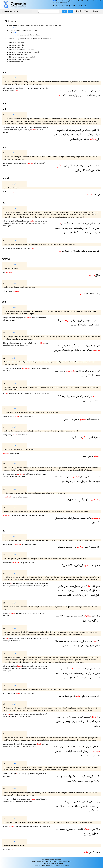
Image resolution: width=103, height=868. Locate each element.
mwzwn (6, 615)
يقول (82, 251)
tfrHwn (24, 476)
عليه (74, 781)
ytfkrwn (46, 586)
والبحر (64, 802)
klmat (44, 88)
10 (4, 333)
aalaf (42, 318)
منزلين (73, 325)
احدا (75, 134)
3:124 (14, 307)
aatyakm (7, 476)
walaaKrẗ (33, 744)
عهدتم (88, 130)
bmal (26, 474)
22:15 (14, 734)
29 (4, 789)
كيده (90, 755)
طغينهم (69, 547)
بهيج (86, 833)
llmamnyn (12, 318)
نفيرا (83, 375)
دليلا (69, 781)
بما (80, 437)
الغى (77, 565)
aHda (10, 130)
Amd (7, 192)
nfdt (11, 801)
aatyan (34, 474)
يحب (81, 139)
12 (4, 383)
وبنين (56, 371)
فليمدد (75, 223)
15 (4, 445)
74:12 (14, 283)
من (83, 130)
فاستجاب (77, 166)
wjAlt (5, 291)
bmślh (12, 90)
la (28, 563)
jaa (8, 474)
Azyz (27, 801)
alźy (11, 435)
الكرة (84, 371)
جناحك (75, 645)
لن (84, 746)
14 (4, 427)
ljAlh (30, 774)
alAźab (16, 223)
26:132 (14, 427)
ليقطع (69, 751)
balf (35, 163)
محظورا (86, 400)
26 (4, 704)
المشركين (76, 130)
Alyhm (19, 368)
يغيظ (83, 755)
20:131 (14, 704)
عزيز (97, 810)
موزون (85, 620)
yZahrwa (46, 127)
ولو (75, 95)
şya (39, 127)
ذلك (80, 595)
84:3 (13, 841)
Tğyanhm (27, 544)
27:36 (14, 464)
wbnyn (39, 368)
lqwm (41, 586)
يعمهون (62, 547)
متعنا (75, 641)
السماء (78, 751)
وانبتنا (63, 616)
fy (4, 192)
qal (16, 474)
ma (46, 221)
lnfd (28, 88)
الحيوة (91, 721)
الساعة (58, 228)
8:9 (13, 153)
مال (71, 419)
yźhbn (24, 746)
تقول (95, 320)
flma (5, 474)
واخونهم (95, 565)
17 (4, 489)
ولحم (81, 499)
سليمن (87, 477)
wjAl (19, 583)
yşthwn (28, 497)
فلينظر (62, 751)
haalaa (12, 393)
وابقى (97, 726)
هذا (60, 345)
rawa (43, 221)
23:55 (14, 408)
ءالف (91, 325)
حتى (97, 228)
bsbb (44, 744)
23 (4, 628)
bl (11, 476)
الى (98, 139)
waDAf (6, 226)
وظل (97, 275)
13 (4, 408)
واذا (97, 852)
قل (98, 91)
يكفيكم (75, 320)
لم (67, 130)
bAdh (41, 799)
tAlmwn (24, 435)
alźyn (8, 127)
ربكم (84, 166)
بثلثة (97, 325)
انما (89, 419)
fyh (15, 717)
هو (84, 232)
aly (47, 744)
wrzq (19, 717)
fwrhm (32, 343)
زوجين (71, 590)
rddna (8, 368)
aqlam (24, 799)
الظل (74, 776)
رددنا (94, 371)
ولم (94, 134)
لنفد (64, 91)
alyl (21, 586)
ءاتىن (60, 477)
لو (95, 91)
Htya (36, 221)
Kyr (41, 474)
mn (17, 127)
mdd (15, 28)
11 (4, 358)
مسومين (58, 350)
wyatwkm (23, 343)
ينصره (79, 746)
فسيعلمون (95, 232)
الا (98, 130)
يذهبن (96, 755)
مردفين (79, 170)
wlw (5, 90)
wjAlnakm (45, 368)
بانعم (90, 456)
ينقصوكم (61, 130)
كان (92, 91)
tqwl (7, 318)
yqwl (14, 248)
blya (5, 343)
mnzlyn (12, 320)
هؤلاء (89, 396)
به (78, 419)
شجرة (75, 802)
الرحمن (65, 223)
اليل (97, 595)
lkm (23, 163)
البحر (87, 91)
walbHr (29, 799)
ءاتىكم (87, 481)
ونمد (77, 251)
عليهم (78, 371)
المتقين (74, 139)
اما (75, 228)
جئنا (71, 95)
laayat (37, 586)
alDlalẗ (15, 221)
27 (4, 734)
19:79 (14, 240)
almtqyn (6, 132)
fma (30, 474)
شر (81, 232)
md (3, 531)
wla (38, 638)
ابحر (83, 806)
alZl (20, 774)
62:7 (54, 1)
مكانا (76, 232)
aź (4, 163)
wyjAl (24, 515)
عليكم (81, 134)
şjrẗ (21, 799)
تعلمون (75, 437)
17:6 (13, 358)
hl (21, 746)
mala (11, 291)
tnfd (40, 88)
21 (4, 573)
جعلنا (87, 781)
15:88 (14, 628)
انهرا (93, 522)
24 (4, 653)
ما (86, 228)
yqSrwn (31, 563)
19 (4, 536)
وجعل (77, 586)
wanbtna (33, 613)
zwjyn (9, 586)
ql (4, 88)
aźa (39, 221)
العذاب (69, 228)
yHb (43, 130)
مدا (59, 668)
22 (4, 603)
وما (63, 396)
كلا (98, 251)
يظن (90, 746)
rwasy (26, 583)
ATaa (25, 393)
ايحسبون (95, 419)
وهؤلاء (82, 396)
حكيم (92, 810)
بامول (62, 371)
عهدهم (58, 134)
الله (85, 139)
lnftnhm (11, 717)
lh (23, 221)
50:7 (13, 819)
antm (13, 476)
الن (81, 320)
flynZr (18, 746)
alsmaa (6, 746)
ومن (97, 590)
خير (97, 481)
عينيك (88, 641)
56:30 (14, 265)
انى (66, 166)
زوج (91, 833)
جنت (65, 518)
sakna (34, 774)
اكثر (88, 375)
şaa (26, 774)
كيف (82, 776)
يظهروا (88, 134)
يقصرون (66, 565)
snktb (8, 248)
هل (57, 751)
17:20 (14, 383)
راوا (89, 228)
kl (39, 583)
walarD (6, 613)
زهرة (97, 721)
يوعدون (80, 228)
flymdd (20, 221)
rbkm (14, 163)
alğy (23, 563)
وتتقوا (82, 345)
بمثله (65, 95)
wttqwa (17, 343)
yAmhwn (33, 544)
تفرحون (64, 481)
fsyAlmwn (32, 223)
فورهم (65, 345)
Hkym (31, 801)
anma (13, 416)
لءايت (74, 595)
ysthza (9, 544)
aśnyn (13, 586)
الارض (84, 586)
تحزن (97, 645)
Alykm (6, 130)
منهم (61, 641)
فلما (97, 477)
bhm (13, 544)
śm (27, 127)
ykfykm (21, 318)
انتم (78, 481)
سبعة (88, 806)
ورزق (67, 721)
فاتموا (70, 134)
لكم (70, 166)
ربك (68, 396)
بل (82, 481)
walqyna (19, 613)
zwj (45, 826)
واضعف (69, 232)
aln (17, 318)
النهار (92, 595)
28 (4, 763)
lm (29, 127)
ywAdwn (7, 223)
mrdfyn (6, 165)
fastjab (19, 163)
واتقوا (97, 437)
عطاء (73, 396)
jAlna (41, 774)
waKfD (6, 641)
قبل (98, 95)
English (79, 11)
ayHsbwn (7, 416)
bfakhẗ (15, 497)
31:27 (14, 789)
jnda (10, 226)
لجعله (60, 776)
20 (4, 555)
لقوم (69, 595)
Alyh (5, 776)
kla (5, 248)
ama (11, 223)
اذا (93, 228)
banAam (12, 453)
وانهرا (60, 586)
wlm (42, 127)
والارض (96, 616)
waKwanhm (8, 563)
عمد (94, 194)
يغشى (58, 590)
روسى (66, 586)
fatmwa (15, 130)
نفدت (75, 806)
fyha (22, 583)
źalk (33, 586)
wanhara (32, 583)
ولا (57, 641)
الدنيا (85, 721)
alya (30, 130)
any (25, 163)
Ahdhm (25, 130)
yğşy (18, 586)
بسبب (89, 751)
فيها (72, 586)
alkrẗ (15, 368)
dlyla (8, 776)
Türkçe (87, 11)
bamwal (34, 368)
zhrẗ (40, 714)
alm (5, 774)
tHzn (42, 638)
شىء (90, 620)
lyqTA (14, 746)
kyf (15, 774)
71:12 (14, 507)
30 (4, 819)
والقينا (81, 616)
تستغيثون (92, 166)
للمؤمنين (87, 320)
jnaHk (11, 641)
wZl (5, 273)
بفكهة (87, 499)
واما (63, 228)
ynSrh (18, 744)
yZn (10, 744)
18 (4, 507)
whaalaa (18, 393)
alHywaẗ (44, 714)
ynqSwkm (34, 127)
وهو (98, 586)
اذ (98, 166)
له (70, 223)
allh (40, 130)
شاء (65, 776)
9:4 (13, 115)
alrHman (27, 221)
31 (4, 841)
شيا (98, 134)
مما (93, 481)
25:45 (14, 763)
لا (71, 565)
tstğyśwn (9, 163)
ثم (69, 130)
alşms (44, 774)
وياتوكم (75, 345)
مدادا (81, 91)
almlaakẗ (42, 163)
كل (93, 590)
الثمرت (88, 590)
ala (5, 127)
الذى (91, 437)
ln (15, 744)
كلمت (85, 95)
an (38, 88)
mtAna (22, 638)
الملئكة (87, 170)
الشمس (80, 781)
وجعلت (96, 293)
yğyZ (35, 746)
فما (65, 477)
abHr (5, 801)
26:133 (14, 445)
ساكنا (97, 781)
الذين (94, 130)
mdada (17, 88)
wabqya (29, 717)
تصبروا (89, 345)
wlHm (20, 497)
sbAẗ (45, 799)
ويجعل (75, 518)
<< (65, 11)
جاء (93, 477)
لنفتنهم (78, 721)
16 (4, 464)
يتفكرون (62, 595)
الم (98, 776)
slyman (12, 474)
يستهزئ (92, 547)
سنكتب (92, 251)
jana (8, 90)
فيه (72, 721)
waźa (5, 849)
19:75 (14, 208)
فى (98, 194)
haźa (36, 343)
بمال (69, 477)
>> (70, 11)
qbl (35, 88)
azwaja (29, 638)
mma (44, 474)
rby (25, 88)
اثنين (64, 590)
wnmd (19, 248)
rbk (29, 393)
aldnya (6, 717)
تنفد (90, 95)
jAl (47, 583)
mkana (44, 223)
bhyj (48, 826)
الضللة (82, 223)
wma (32, 393)
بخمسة (83, 350)
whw (5, 583)
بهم (86, 547)
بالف (97, 170)
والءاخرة (58, 746)
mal (27, 416)
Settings (96, 11)
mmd (4, 147)
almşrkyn (22, 127)
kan (8, 88)
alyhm (20, 130)
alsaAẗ (26, 223)
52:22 (14, 489)
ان (94, 95)
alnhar (25, 586)
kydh (28, 746)
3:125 (14, 333)
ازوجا (66, 641)
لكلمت (74, 91)
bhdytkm (19, 476)
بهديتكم (72, 481)
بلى (98, 345)
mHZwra (46, 393)
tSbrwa (12, 343)
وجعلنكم (95, 375)
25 (4, 685)
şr (41, 223)
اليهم (64, 134)
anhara (41, 515)
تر (95, 776)
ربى (69, 91)
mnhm (35, 638)
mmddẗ (6, 178)
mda (32, 666)
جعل (81, 590)
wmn (37, 583)
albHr (12, 88)
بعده (94, 806)
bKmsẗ (6, 345)
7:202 (14, 555)
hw (39, 223)
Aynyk (11, 638)
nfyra (9, 371)
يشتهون (71, 499)
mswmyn (24, 345)
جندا (63, 232)
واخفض (84, 645)
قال (82, 477)
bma (20, 435)
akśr (5, 371)
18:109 (14, 78)
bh (22, 416)
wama (21, 223)
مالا (87, 293)
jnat (30, 515)
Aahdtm (13, 127)
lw (6, 88)
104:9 (14, 184)
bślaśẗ (38, 318)
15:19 (14, 603)
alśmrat (43, 583)
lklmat (22, 88)
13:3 (13, 573)
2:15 (13, 536)
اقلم (70, 802)
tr (7, 774)
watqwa (6, 435)
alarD (15, 583)
